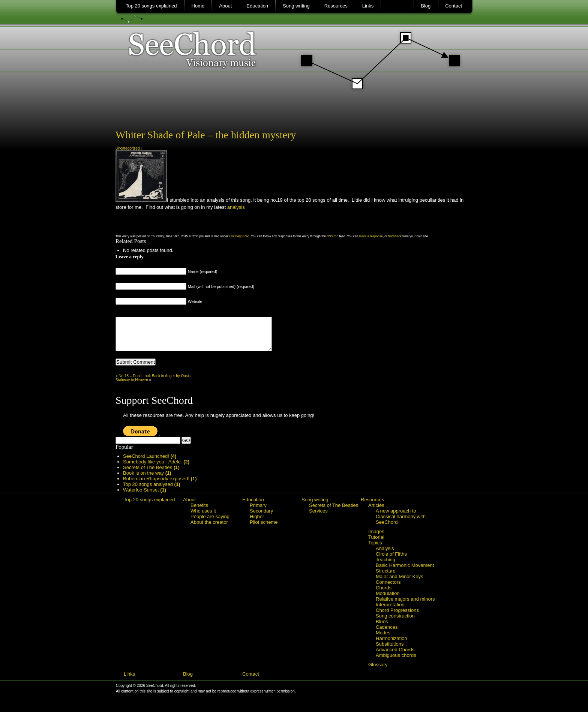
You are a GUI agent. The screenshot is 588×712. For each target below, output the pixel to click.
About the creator (209, 529)
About (225, 6)
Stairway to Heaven (132, 387)
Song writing (296, 6)
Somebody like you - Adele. (156, 468)
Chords (384, 594)
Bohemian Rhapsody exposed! (160, 485)
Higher (257, 523)
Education (257, 6)
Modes (383, 639)
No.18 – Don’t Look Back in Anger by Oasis (154, 383)
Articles (376, 512)
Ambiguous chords (396, 662)
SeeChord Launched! (150, 463)
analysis (236, 207)
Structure (386, 578)
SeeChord (294, 58)
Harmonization (391, 645)
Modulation (388, 600)
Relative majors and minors (405, 606)
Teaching (385, 566)
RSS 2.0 (332, 236)
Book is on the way (147, 480)
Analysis (385, 555)
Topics (375, 549)
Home (198, 6)
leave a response (371, 236)
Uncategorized (127, 148)
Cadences (387, 634)
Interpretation (390, 611)
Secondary (261, 518)
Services (318, 518)
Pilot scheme (264, 529)
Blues (382, 628)
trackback (395, 236)
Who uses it (203, 518)
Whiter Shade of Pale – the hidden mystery (206, 135)
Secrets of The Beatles (151, 474)
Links (368, 6)
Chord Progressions (397, 617)
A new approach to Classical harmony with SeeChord (401, 523)
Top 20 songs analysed (152, 491)
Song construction (395, 623)
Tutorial (376, 544)
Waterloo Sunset (145, 497)
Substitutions (390, 651)
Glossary (378, 671)
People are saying (210, 523)
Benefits (199, 512)
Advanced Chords (395, 656)
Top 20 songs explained (151, 6)
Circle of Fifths (391, 561)
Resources (336, 6)
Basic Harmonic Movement (405, 572)
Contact (454, 6)
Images (376, 538)
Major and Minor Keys (399, 583)
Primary (258, 512)
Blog (426, 6)
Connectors (388, 589)
